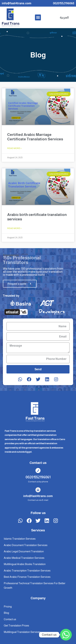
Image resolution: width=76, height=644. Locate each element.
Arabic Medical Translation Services (24, 558)
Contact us (10, 619)
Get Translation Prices (16, 625)
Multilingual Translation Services (22, 632)
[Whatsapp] (66, 635)
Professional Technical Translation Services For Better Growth (35, 586)
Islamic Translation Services (20, 539)
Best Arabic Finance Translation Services (27, 577)
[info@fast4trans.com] (38, 490)
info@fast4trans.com (38, 496)
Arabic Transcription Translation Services (27, 571)
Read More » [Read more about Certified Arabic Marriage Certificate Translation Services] (14, 148)
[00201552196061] (38, 471)
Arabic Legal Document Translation (24, 551)
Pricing (8, 606)
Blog (6, 613)
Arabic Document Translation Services (26, 545)
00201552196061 (38, 477)
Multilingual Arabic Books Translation (25, 564)
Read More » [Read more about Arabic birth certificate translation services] (14, 228)
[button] (38, 17)
